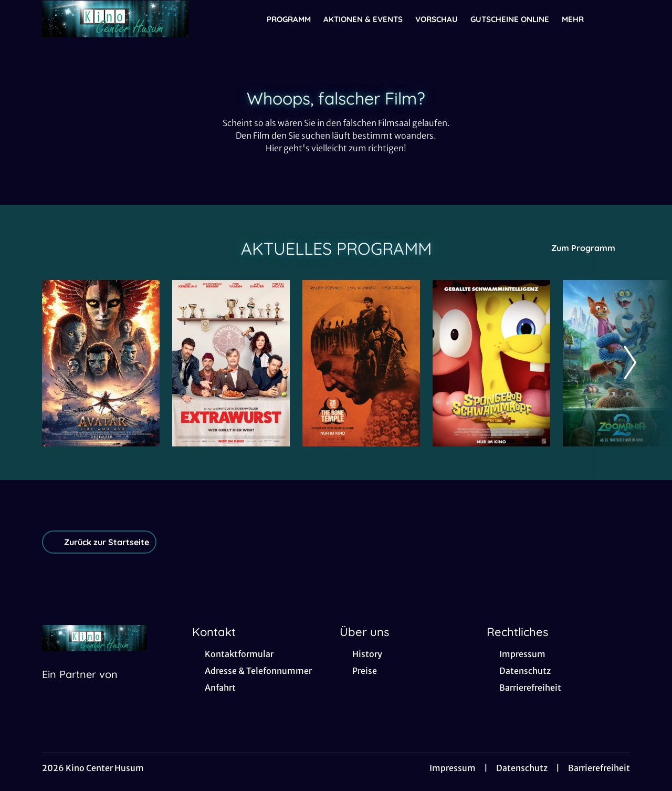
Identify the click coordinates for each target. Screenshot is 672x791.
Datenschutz (522, 768)
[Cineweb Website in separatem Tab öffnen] (80, 688)
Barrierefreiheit (599, 768)
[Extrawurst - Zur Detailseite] (231, 363)
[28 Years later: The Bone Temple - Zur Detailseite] (361, 363)
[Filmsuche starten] (619, 19)
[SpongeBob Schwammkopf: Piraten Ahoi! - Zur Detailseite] (491, 363)
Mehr (579, 19)
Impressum (453, 768)
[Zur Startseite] (115, 19)
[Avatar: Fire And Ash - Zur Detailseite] (101, 363)
